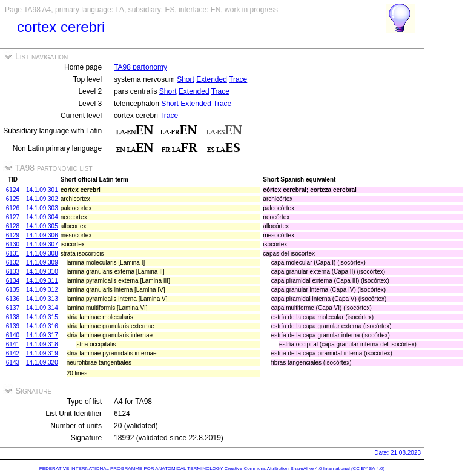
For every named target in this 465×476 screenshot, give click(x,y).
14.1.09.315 (42, 317)
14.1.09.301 (42, 190)
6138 (13, 317)
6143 (13, 362)
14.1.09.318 (42, 344)
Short (186, 79)
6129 (13, 235)
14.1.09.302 (42, 199)
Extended (212, 79)
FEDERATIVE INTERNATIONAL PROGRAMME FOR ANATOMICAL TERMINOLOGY (131, 468)
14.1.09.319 (42, 353)
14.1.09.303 (42, 208)
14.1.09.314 (42, 308)
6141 (13, 344)
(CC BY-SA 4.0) (368, 468)
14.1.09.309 (42, 263)
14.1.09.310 (42, 272)
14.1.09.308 (42, 253)
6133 (13, 272)
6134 (13, 281)
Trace (238, 79)
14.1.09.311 (42, 281)
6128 (13, 226)
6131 (13, 253)
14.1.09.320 (42, 362)
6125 (13, 199)
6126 (13, 208)
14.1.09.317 (42, 335)
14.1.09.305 (42, 226)
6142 (13, 353)
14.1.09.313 (42, 299)
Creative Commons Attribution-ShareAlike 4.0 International (287, 468)
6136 (13, 299)
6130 (13, 244)
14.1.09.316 (42, 326)
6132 (13, 263)
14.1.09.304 (42, 217)
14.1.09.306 (42, 235)
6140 (13, 335)
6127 (13, 217)
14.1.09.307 (42, 244)
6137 (13, 308)
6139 (13, 326)
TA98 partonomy (140, 67)
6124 (13, 190)
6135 (13, 290)
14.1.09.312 (42, 290)
